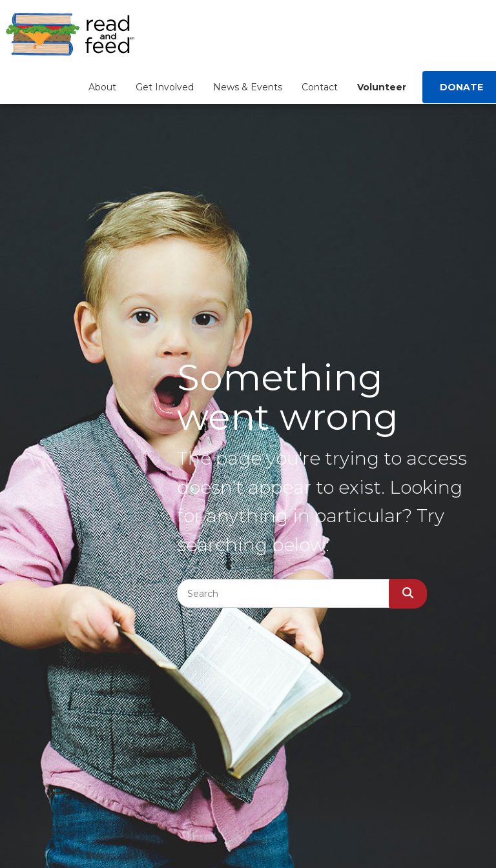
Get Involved (165, 87)
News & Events (248, 87)
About (102, 87)
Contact (320, 87)
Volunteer (382, 87)
